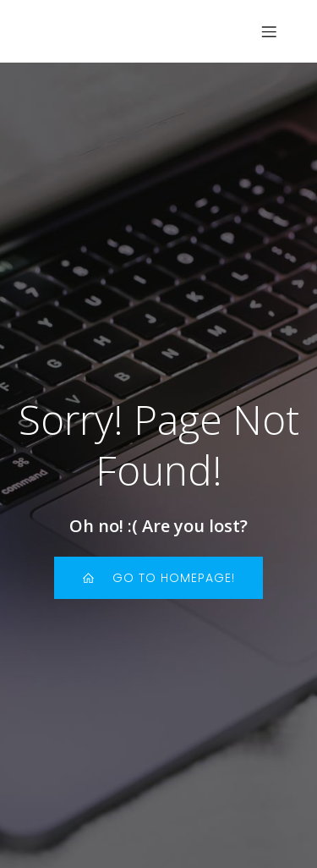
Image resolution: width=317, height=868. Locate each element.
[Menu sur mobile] (269, 31)
